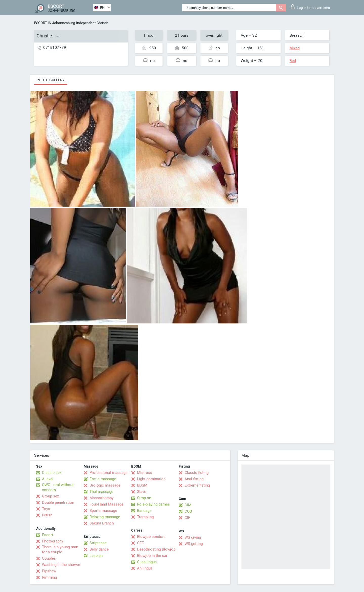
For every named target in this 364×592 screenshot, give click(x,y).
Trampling (145, 517)
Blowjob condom (151, 537)
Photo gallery (51, 80)
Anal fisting (194, 479)
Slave (142, 492)
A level (48, 479)
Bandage (144, 511)
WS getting (194, 544)
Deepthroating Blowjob (156, 549)
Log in (310, 7)
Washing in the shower (61, 565)
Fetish (47, 515)
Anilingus (145, 568)
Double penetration (58, 502)
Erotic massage (103, 479)
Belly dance (99, 549)
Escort (48, 535)
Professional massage (108, 473)
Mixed (294, 48)
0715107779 (55, 47)
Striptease (98, 543)
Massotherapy (101, 498)
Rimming (49, 577)
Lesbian (96, 556)
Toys (46, 509)
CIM (188, 505)
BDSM (142, 485)
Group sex (50, 496)
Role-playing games (153, 504)
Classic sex (52, 473)
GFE (140, 543)
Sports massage (103, 511)
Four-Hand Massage (106, 504)
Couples (49, 558)
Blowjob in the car (152, 556)
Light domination (151, 479)
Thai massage (101, 492)
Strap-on (144, 498)
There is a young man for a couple (60, 550)
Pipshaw (49, 571)
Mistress (144, 473)
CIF (187, 518)
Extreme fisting (197, 485)
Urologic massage (105, 485)
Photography (53, 541)
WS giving (193, 537)
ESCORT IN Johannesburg (55, 23)
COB (188, 511)
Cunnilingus (147, 562)
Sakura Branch (102, 523)
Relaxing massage (105, 517)
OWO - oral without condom (58, 487)
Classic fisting (197, 473)
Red (293, 61)
